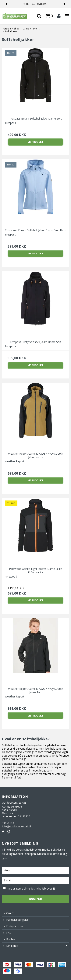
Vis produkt (35, 142)
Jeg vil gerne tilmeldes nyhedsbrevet (33, 888)
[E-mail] (35, 880)
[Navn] (35, 870)
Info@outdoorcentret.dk (17, 826)
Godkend (35, 899)
